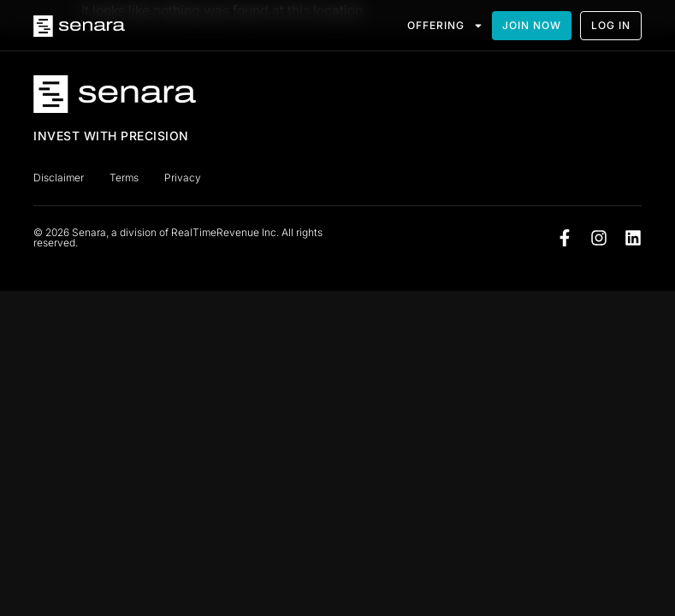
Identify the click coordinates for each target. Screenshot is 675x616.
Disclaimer (59, 178)
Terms (124, 178)
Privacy (183, 178)
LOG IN (611, 25)
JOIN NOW (532, 25)
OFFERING (445, 26)
